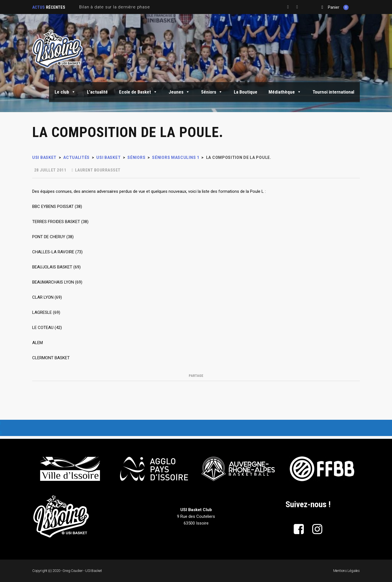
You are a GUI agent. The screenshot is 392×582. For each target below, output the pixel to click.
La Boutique (246, 92)
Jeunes (179, 92)
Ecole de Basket (138, 92)
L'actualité (97, 92)
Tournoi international (333, 92)
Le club (65, 92)
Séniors (212, 92)
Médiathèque (285, 92)
